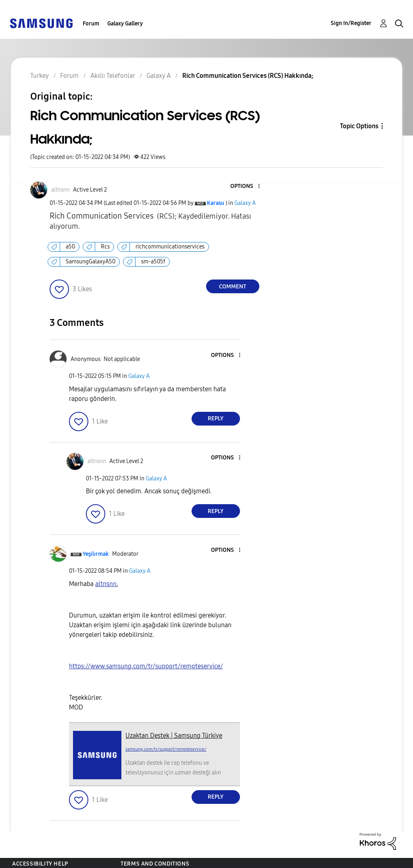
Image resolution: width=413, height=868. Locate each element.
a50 (70, 247)
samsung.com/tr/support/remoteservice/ (166, 749)
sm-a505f (153, 262)
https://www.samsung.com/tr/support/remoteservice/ (146, 666)
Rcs (105, 247)
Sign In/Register (351, 23)
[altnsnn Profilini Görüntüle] (106, 584)
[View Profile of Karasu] (216, 203)
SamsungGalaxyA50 (91, 262)
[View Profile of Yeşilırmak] (96, 554)
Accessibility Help (40, 864)
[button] (245, 187)
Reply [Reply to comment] (216, 418)
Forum (91, 24)
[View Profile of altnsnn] (60, 190)
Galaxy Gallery (125, 24)
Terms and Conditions (155, 864)
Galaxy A (245, 203)
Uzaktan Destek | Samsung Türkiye (174, 736)
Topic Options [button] (359, 126)
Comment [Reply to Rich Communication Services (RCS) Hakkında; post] (233, 287)
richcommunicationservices (170, 247)
